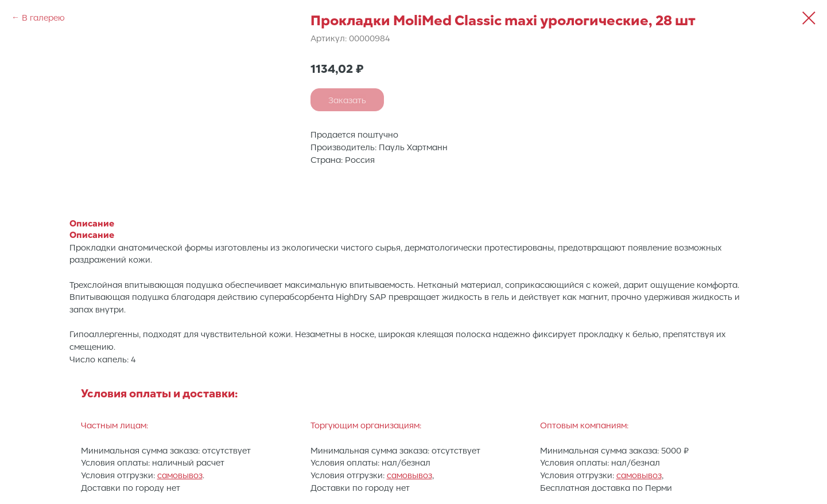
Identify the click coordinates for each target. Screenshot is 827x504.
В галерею (43, 17)
